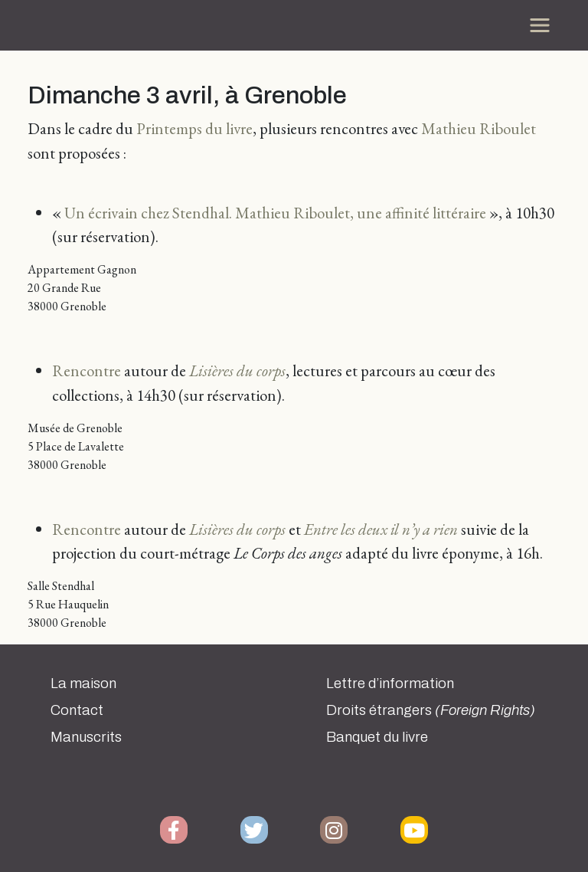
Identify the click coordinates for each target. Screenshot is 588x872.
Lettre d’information (390, 684)
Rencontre (87, 370)
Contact (77, 710)
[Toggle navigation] (540, 25)
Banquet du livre (377, 737)
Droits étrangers (431, 710)
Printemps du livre (194, 128)
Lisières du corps (237, 370)
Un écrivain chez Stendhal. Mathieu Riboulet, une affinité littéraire (275, 213)
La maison (83, 684)
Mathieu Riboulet (479, 128)
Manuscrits (86, 737)
